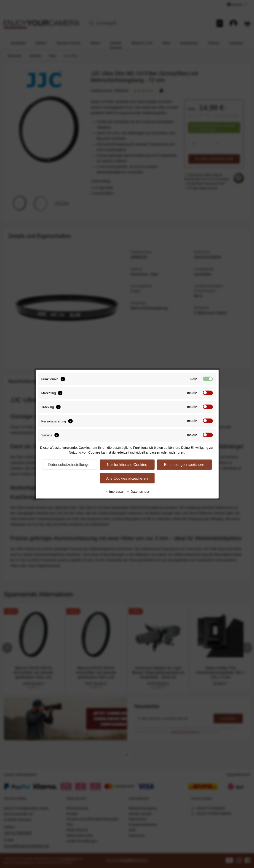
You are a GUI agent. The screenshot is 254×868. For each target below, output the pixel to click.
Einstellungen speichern (184, 464)
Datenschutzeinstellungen (70, 464)
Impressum (115, 491)
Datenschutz (138, 491)
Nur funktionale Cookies (127, 464)
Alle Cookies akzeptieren (127, 478)
